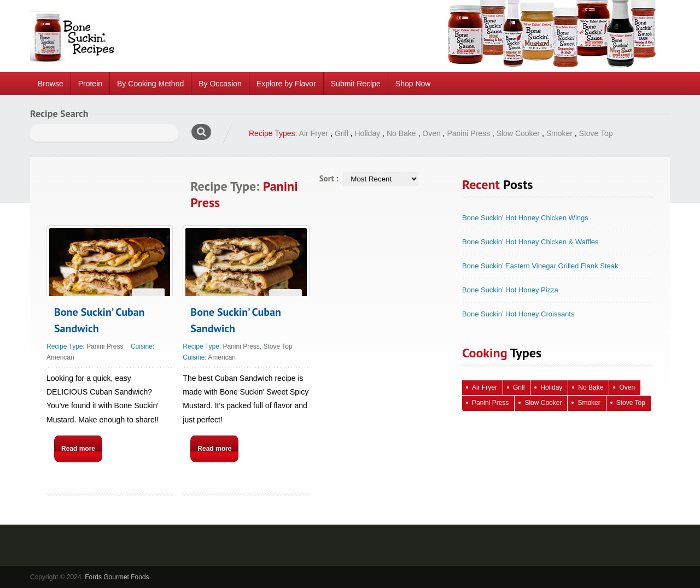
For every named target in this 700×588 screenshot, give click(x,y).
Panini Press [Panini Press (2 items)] (490, 403)
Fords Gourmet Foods (117, 577)
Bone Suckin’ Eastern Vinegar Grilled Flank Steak (540, 266)
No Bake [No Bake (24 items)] (591, 387)
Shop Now (413, 84)
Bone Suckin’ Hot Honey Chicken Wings (525, 218)
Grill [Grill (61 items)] (519, 387)
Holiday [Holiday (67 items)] (551, 387)
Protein (90, 84)
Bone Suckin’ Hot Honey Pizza (510, 290)
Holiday (368, 133)
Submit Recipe (356, 84)
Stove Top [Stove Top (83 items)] (631, 403)
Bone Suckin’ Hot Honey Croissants (518, 314)
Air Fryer (314, 133)
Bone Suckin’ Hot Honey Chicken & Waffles (530, 242)
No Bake (401, 133)
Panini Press (468, 133)
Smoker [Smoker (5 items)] (589, 403)
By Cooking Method (150, 84)
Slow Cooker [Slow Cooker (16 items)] (543, 403)
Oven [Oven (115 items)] (627, 387)
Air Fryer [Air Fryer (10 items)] (485, 387)
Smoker (559, 133)
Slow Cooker (518, 133)
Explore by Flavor (286, 84)
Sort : (329, 178)
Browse (51, 84)
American (60, 357)
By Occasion (220, 84)
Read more (78, 449)
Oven (431, 133)
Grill (342, 133)
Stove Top (596, 133)
